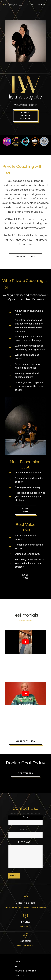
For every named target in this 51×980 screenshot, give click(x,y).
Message (25, 842)
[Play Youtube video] (25, 642)
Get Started (25, 773)
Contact (20, 976)
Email (25, 830)
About (18, 966)
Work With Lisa (26, 257)
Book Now (25, 510)
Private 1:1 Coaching (25, 971)
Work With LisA (26, 741)
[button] (28, 5)
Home (18, 962)
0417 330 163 (25, 926)
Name (25, 817)
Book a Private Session (26, 116)
